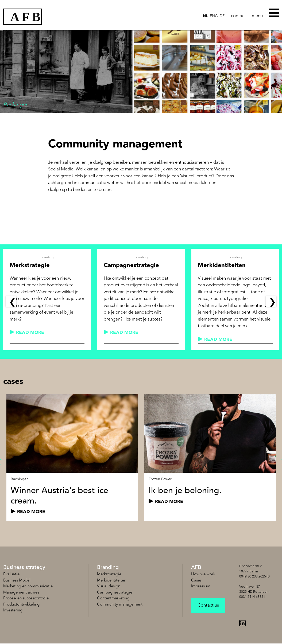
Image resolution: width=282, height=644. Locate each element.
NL (205, 16)
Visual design (109, 586)
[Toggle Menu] (275, 12)
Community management (120, 605)
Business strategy (24, 568)
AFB (196, 568)
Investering (13, 610)
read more (30, 333)
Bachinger (19, 479)
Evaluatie (11, 574)
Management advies (21, 593)
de (222, 16)
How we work (203, 574)
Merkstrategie (109, 574)
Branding (108, 568)
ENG (214, 16)
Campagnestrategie (115, 593)
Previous (11, 302)
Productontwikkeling (21, 605)
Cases (196, 581)
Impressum (201, 586)
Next (271, 302)
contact (238, 16)
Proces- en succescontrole (26, 598)
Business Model (17, 581)
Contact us (208, 605)
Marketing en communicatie (28, 586)
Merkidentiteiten (112, 581)
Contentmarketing (113, 598)
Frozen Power (160, 479)
